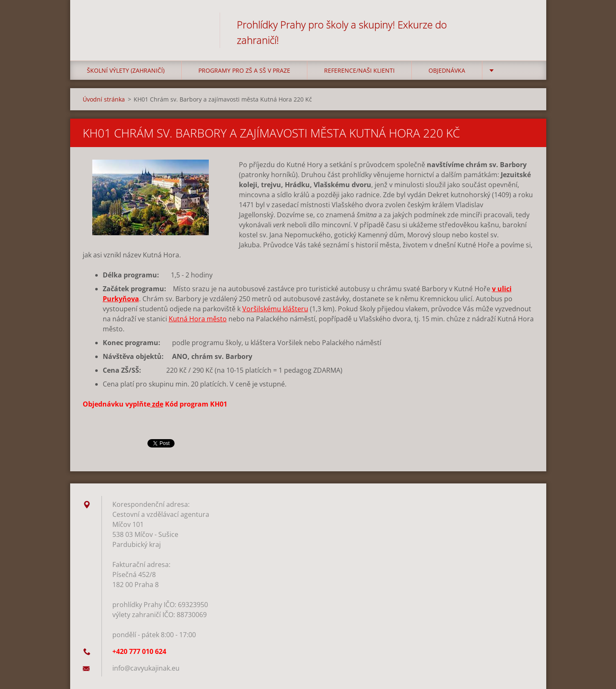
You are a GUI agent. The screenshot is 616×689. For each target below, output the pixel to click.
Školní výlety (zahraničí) (126, 70)
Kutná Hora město (198, 319)
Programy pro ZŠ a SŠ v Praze (244, 70)
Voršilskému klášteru (275, 309)
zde (157, 404)
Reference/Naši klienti (359, 70)
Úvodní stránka (104, 99)
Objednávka (447, 70)
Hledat (525, 24)
